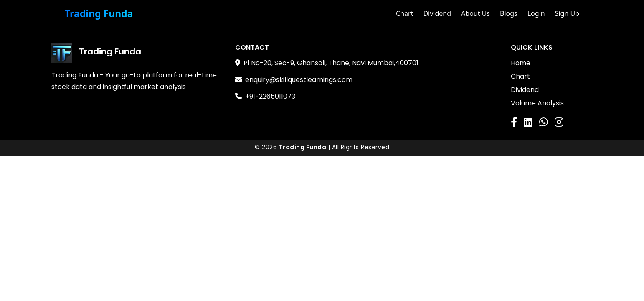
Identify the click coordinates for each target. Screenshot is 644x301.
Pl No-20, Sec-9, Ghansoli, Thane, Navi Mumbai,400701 (331, 63)
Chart (404, 13)
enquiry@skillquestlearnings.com (299, 80)
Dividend (437, 13)
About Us (475, 13)
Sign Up (567, 13)
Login (536, 13)
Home (521, 63)
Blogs (509, 13)
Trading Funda (99, 14)
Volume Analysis (537, 103)
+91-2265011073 (270, 96)
